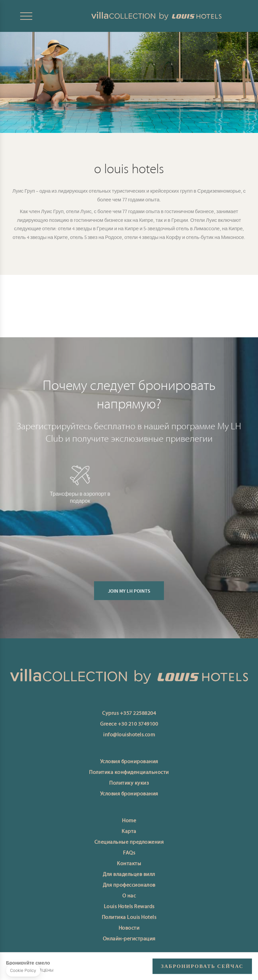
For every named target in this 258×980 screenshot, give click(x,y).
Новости (129, 928)
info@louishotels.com (129, 735)
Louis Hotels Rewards (129, 907)
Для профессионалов (129, 885)
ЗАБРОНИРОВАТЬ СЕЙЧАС (202, 966)
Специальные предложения (129, 842)
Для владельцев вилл (129, 875)
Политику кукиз (129, 783)
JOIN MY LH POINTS (129, 601)
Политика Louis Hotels (129, 918)
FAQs (129, 853)
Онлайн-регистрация (129, 939)
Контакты (129, 864)
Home (129, 821)
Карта (129, 832)
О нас (129, 896)
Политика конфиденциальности (129, 773)
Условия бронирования (129, 762)
